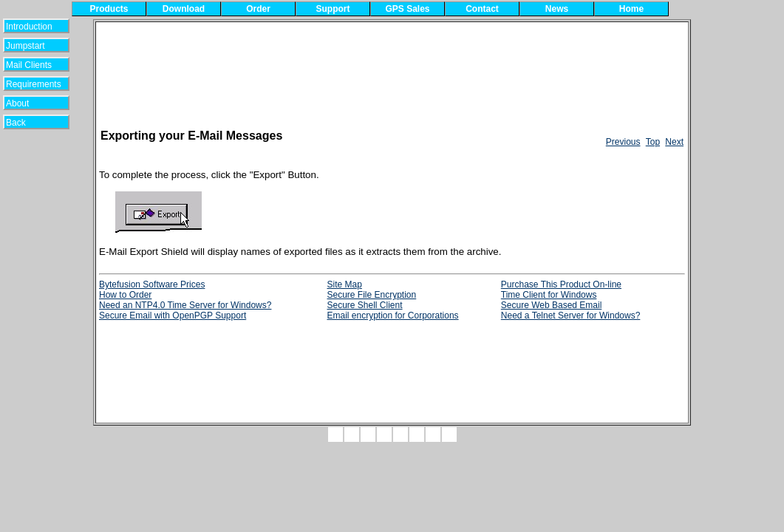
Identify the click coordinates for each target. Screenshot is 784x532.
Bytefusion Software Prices (152, 284)
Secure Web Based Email (552, 305)
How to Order (125, 295)
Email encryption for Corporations (392, 316)
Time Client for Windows (549, 295)
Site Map (344, 284)
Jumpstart (29, 46)
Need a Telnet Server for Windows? (571, 316)
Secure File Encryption (371, 295)
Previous (623, 142)
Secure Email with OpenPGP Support (173, 316)
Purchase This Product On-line (561, 284)
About (26, 103)
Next (674, 142)
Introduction (29, 27)
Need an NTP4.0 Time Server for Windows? (185, 305)
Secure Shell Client (364, 305)
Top (653, 142)
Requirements (34, 84)
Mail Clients (29, 65)
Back (25, 123)
